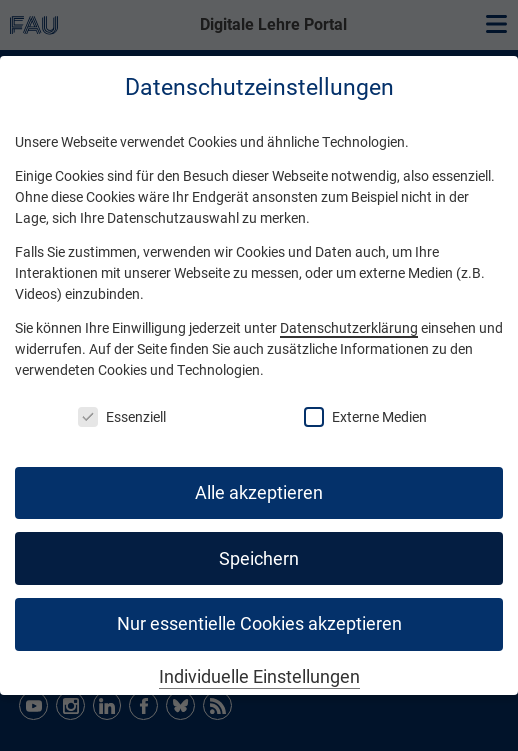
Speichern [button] (259, 559)
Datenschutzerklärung (349, 328)
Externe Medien (365, 417)
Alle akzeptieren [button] (259, 493)
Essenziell (122, 417)
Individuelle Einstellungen (259, 677)
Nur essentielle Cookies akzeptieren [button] (259, 624)
